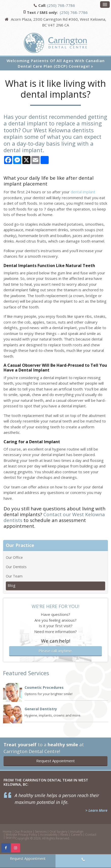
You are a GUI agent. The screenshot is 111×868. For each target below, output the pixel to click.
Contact (91, 835)
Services (41, 832)
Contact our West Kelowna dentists (54, 517)
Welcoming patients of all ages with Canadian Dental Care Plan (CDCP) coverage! (56, 63)
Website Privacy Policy (21, 835)
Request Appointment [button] (55, 761)
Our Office (14, 557)
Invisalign (77, 832)
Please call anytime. (55, 651)
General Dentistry (41, 709)
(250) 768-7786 (61, 5)
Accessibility (49, 835)
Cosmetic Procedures (44, 687)
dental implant (83, 192)
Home (7, 832)
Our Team (14, 576)
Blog (11, 585)
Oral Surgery (58, 832)
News (64, 835)
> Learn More (96, 810)
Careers (77, 835)
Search (10, 838)
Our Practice (23, 832)
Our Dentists (16, 567)
